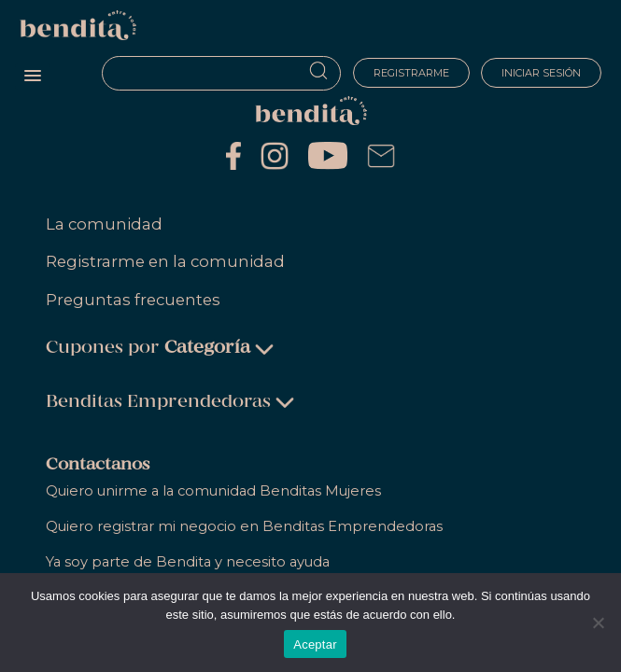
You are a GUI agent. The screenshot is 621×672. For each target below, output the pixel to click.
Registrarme (410, 73)
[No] (598, 623)
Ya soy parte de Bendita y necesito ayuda (188, 562)
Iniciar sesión (541, 73)
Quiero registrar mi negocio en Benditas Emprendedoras (244, 526)
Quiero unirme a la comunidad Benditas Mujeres (213, 491)
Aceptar (315, 644)
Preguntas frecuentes (133, 300)
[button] (33, 77)
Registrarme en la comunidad (165, 261)
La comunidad (104, 224)
